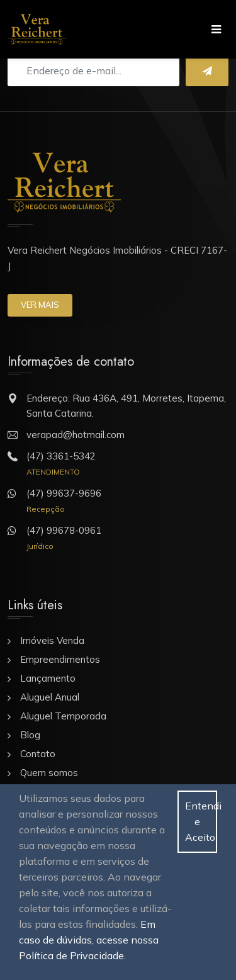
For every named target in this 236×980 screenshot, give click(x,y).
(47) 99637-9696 (64, 493)
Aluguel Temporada (63, 716)
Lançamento (48, 678)
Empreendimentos (60, 659)
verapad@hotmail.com (76, 435)
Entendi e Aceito (201, 821)
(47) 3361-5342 (61, 456)
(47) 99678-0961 (64, 530)
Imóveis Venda (52, 640)
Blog (30, 735)
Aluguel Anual (50, 697)
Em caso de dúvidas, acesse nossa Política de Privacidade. (89, 940)
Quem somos (49, 773)
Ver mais (40, 305)
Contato (38, 754)
